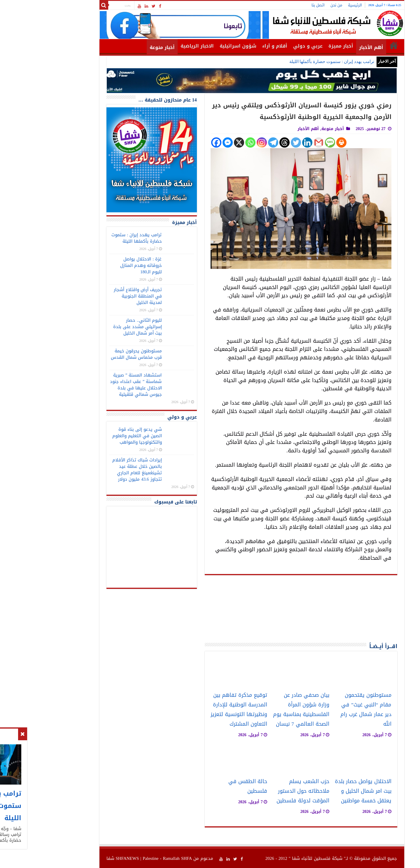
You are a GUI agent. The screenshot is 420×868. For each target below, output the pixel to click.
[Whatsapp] (209, 142)
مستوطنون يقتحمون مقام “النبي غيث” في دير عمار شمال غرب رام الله (324, 710)
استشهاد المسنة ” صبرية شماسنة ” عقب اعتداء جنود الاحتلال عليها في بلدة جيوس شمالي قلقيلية (94, 385)
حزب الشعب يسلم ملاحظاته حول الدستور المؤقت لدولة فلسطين (261, 791)
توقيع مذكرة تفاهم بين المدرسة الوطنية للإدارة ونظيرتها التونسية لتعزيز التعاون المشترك (197, 710)
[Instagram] (220, 142)
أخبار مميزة (299, 46)
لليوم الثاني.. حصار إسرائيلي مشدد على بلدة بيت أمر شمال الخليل (96, 327)
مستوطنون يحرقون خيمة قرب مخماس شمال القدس (95, 354)
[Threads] (243, 142)
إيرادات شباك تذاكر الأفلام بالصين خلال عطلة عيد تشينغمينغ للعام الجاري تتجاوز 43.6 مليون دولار (95, 470)
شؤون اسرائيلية (196, 46)
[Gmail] (277, 142)
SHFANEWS (86, 858)
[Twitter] (254, 142)
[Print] (300, 142)
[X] (197, 142)
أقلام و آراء (233, 46)
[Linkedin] (266, 142)
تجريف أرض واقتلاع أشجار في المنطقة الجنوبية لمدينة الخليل (96, 296)
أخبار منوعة (120, 47)
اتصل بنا (276, 5)
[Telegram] (231, 142)
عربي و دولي (266, 46)
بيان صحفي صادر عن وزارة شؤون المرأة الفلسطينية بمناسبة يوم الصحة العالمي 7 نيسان (259, 710)
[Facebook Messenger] (186, 142)
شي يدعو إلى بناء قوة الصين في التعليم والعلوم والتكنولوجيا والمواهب (95, 436)
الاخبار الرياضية (155, 46)
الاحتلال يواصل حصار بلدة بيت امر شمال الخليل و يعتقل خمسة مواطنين (321, 791)
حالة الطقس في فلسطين (206, 786)
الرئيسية (313, 5)
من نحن (295, 5)
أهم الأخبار (329, 47)
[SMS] (288, 142)
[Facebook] (175, 142)
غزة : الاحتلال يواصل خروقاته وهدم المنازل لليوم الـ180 (99, 265)
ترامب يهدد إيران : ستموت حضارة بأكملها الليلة (290, 62)
